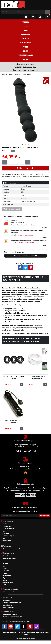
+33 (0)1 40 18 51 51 (26, 451)
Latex (26, 30)
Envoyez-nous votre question (25, 256)
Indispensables (25, 55)
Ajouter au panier (25, 168)
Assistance (6, 524)
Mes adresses (7, 605)
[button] (23, 144)
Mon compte (7, 600)
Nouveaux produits (9, 558)
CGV (4, 538)
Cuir (26, 26)
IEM (4, 531)
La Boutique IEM (8, 529)
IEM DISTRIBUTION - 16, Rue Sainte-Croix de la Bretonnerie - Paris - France (26, 633)
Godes (16, 75)
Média (26, 59)
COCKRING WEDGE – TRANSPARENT (37, 377)
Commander (7, 526)
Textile (26, 39)
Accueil (5, 75)
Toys (26, 47)
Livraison (6, 533)
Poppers (25, 22)
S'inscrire (45, 515)
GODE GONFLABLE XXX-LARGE (14, 422)
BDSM (26, 51)
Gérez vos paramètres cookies (13, 617)
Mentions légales (8, 536)
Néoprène (25, 35)
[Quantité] (16, 162)
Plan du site (6, 540)
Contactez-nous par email (11, 549)
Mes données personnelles (11, 603)
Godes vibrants (26, 75)
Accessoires (25, 43)
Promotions (6, 556)
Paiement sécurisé (9, 592)
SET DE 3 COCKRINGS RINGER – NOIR (14, 377)
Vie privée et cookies (10, 614)
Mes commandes (8, 607)
